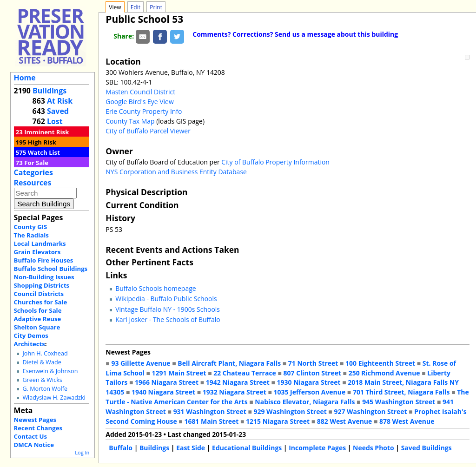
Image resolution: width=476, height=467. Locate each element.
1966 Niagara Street (167, 382)
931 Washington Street (210, 411)
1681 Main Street (211, 421)
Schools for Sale (38, 310)
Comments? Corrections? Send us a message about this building (295, 34)
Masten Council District (140, 92)
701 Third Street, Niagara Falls (401, 392)
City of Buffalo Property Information (275, 162)
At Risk (60, 101)
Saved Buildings (426, 448)
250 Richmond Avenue (384, 373)
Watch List (44, 152)
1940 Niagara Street (163, 392)
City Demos (31, 335)
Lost (55, 121)
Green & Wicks (42, 380)
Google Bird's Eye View (139, 102)
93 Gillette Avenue (141, 363)
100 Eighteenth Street (380, 363)
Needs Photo (374, 448)
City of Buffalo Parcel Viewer (148, 131)
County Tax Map (130, 121)
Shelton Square (37, 327)
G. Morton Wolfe (45, 389)
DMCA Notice (34, 445)
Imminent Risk (46, 132)
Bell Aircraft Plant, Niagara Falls (229, 363)
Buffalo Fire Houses (44, 260)
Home (25, 78)
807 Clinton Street (312, 373)
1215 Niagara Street (278, 421)
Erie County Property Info (144, 111)
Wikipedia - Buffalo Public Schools (166, 299)
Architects (30, 344)
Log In (82, 452)
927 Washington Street (370, 411)
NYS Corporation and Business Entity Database (176, 172)
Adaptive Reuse (38, 319)
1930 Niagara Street (309, 382)
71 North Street (313, 363)
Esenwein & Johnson (50, 371)
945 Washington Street (399, 402)
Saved (58, 111)
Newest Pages (35, 420)
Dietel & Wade (42, 362)
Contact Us (30, 436)
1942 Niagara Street (238, 382)
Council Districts (39, 294)
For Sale (36, 163)
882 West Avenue (344, 421)
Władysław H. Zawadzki (54, 398)
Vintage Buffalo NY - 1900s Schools (168, 309)
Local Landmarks (40, 243)
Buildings (50, 91)
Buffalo (121, 448)
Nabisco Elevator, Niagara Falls (305, 402)
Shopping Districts (42, 285)
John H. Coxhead (45, 353)
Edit (136, 7)
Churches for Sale (41, 302)
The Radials (31, 235)
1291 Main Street (179, 373)
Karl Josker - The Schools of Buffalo (168, 319)
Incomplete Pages (317, 448)
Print (156, 7)
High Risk (42, 142)
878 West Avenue (407, 421)
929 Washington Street (290, 411)
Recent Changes (38, 428)
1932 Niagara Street (235, 392)
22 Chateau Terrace (245, 373)
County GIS (31, 227)
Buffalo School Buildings (51, 269)
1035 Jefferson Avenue (310, 392)
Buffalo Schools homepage (155, 288)
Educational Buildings (247, 448)
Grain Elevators (37, 252)
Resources (33, 183)
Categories (33, 172)
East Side (191, 448)
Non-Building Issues (44, 277)
